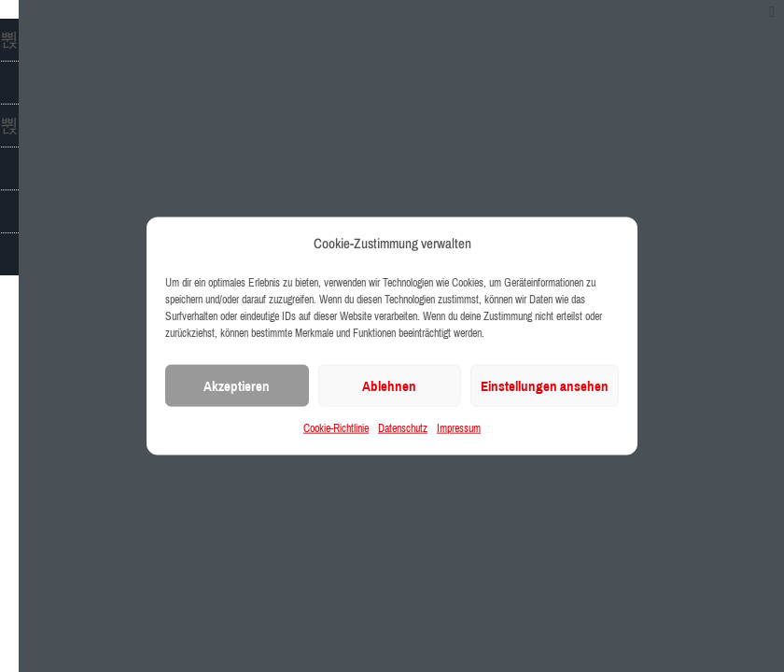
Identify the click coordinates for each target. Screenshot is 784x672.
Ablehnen (389, 386)
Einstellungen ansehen (545, 386)
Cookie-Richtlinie (336, 428)
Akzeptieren (237, 386)
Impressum (459, 428)
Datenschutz (403, 428)
